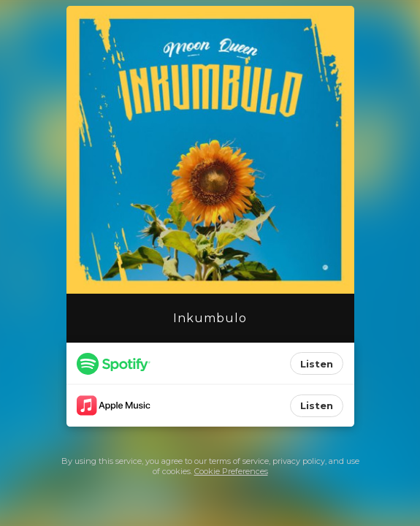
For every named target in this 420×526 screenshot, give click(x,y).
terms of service (239, 461)
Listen (317, 364)
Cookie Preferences (231, 471)
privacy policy (299, 461)
